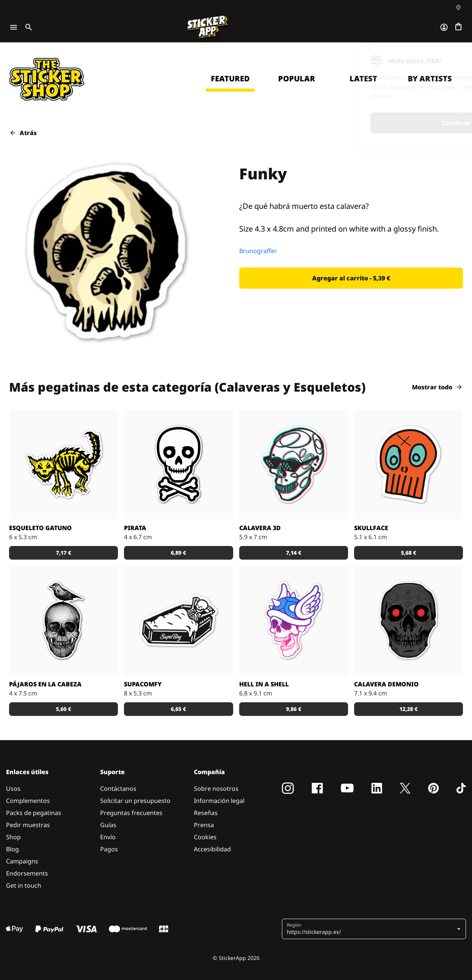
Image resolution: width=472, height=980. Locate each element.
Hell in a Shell (264, 684)
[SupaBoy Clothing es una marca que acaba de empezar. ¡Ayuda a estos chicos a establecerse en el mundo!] (178, 620)
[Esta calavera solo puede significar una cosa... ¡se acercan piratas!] (178, 464)
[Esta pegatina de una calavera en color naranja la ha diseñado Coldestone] (409, 464)
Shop (13, 837)
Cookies (205, 837)
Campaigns (22, 861)
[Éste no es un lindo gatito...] (63, 464)
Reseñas (206, 813)
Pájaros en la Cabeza (45, 684)
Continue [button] (368, 123)
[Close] (449, 58)
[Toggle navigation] (14, 27)
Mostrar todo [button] (437, 387)
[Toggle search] (27, 27)
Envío (108, 837)
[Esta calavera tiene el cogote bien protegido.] (294, 620)
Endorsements (27, 873)
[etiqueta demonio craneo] (409, 620)
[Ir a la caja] (458, 27)
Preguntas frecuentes (131, 813)
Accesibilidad (212, 849)
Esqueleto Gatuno (40, 528)
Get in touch (24, 885)
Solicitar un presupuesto (135, 801)
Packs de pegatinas (34, 813)
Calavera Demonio (386, 684)
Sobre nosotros (216, 789)
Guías (108, 825)
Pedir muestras (28, 825)
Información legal (219, 801)
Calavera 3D (260, 528)
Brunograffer (258, 251)
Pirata (135, 528)
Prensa (204, 825)
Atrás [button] (23, 133)
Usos (13, 789)
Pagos (109, 849)
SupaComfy (143, 684)
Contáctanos (118, 789)
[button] (351, 278)
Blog (12, 849)
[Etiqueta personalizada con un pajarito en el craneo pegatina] (63, 620)
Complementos (28, 801)
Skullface (371, 528)
